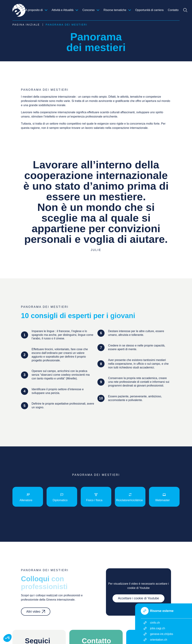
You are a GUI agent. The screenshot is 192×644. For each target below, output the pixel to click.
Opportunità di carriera (149, 10)
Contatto (173, 10)
